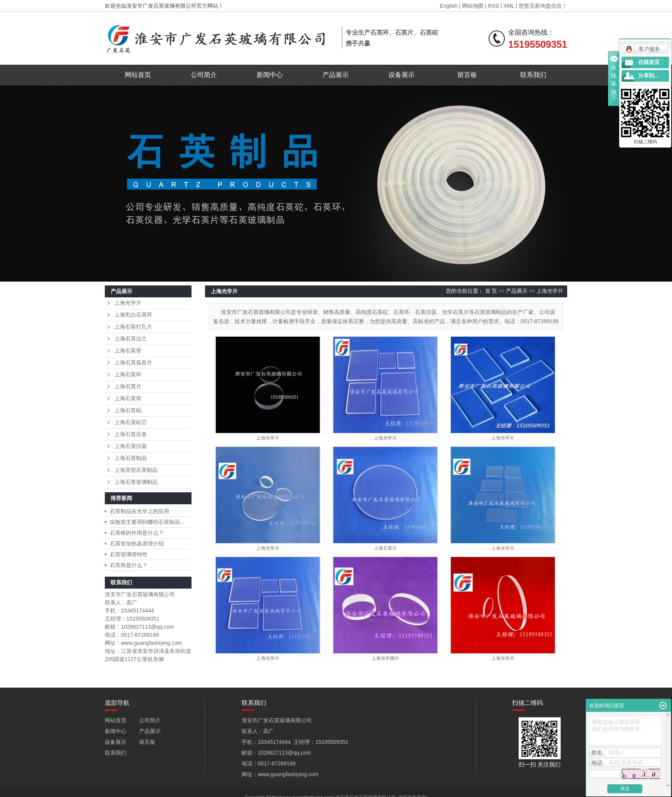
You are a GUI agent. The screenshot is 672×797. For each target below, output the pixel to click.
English (449, 6)
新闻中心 (270, 75)
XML (509, 6)
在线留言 (649, 62)
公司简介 (204, 75)
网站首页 (138, 75)
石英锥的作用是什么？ (137, 533)
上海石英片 (128, 387)
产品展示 (336, 75)
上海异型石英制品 (136, 470)
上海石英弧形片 (133, 363)
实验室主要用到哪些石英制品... (147, 522)
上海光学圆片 (385, 658)
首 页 (491, 291)
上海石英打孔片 (133, 327)
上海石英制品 (131, 458)
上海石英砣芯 (131, 422)
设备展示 (402, 75)
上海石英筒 (128, 398)
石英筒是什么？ (129, 565)
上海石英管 (128, 351)
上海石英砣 (128, 410)
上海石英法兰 (131, 339)
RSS (493, 6)
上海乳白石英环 (133, 315)
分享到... (648, 76)
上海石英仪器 (131, 446)
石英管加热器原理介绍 (137, 544)
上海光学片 (128, 303)
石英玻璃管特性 (129, 554)
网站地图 (473, 6)
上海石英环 (128, 375)
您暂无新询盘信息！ (543, 6)
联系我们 (533, 75)
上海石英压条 (131, 434)
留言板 (467, 75)
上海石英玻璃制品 (136, 482)
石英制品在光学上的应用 (139, 511)
